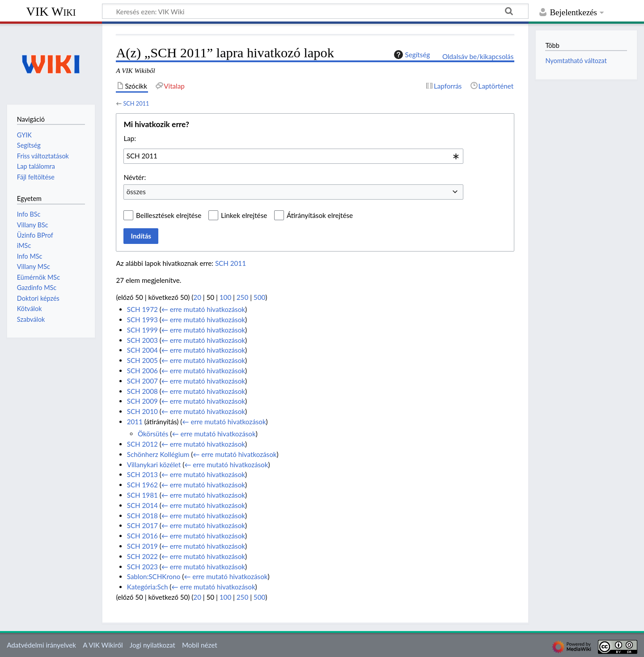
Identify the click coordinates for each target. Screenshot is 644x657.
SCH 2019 (142, 546)
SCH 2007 (142, 381)
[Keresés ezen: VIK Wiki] (315, 11)
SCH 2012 (142, 444)
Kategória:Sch (148, 587)
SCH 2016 (142, 536)
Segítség (411, 55)
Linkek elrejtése (244, 215)
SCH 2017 (142, 525)
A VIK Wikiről (103, 645)
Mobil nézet (200, 645)
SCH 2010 (142, 411)
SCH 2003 (142, 340)
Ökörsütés (153, 434)
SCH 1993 (142, 320)
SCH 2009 (142, 401)
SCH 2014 (142, 505)
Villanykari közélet (154, 465)
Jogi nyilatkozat (153, 645)
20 (197, 297)
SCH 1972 (142, 309)
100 (225, 297)
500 (259, 297)
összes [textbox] (136, 192)
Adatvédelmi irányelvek (41, 645)
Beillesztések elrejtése (169, 215)
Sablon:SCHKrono (154, 576)
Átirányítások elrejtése (320, 215)
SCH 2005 (142, 360)
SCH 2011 (136, 103)
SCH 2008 (142, 391)
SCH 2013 (142, 474)
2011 (135, 422)
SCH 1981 (142, 495)
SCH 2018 (142, 516)
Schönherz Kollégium (158, 454)
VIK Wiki (51, 11)
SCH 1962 (142, 485)
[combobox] (293, 156)
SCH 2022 (142, 556)
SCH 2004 (142, 350)
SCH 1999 (142, 330)
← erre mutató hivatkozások (203, 309)
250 (242, 297)
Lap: (130, 138)
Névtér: (135, 177)
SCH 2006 (142, 371)
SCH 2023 (142, 567)
